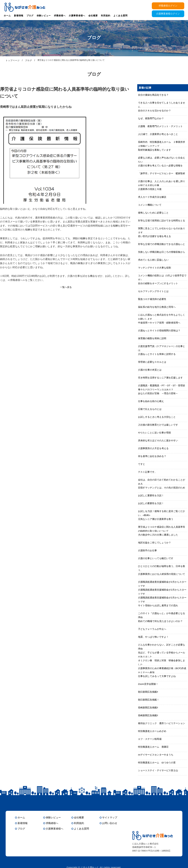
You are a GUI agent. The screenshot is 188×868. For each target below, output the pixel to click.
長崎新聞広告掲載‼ (149, 708)
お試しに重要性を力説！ (152, 495)
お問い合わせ (110, 823)
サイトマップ (110, 817)
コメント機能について (151, 205)
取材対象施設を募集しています (156, 150)
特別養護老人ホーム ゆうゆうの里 (158, 763)
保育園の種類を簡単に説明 (153, 338)
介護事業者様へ (77, 16)
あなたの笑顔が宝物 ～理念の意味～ (159, 393)
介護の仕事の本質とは (151, 370)
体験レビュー (44, 16)
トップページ (13, 60)
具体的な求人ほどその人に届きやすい (159, 440)
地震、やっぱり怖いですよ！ (154, 637)
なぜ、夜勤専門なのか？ (152, 118)
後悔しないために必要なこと (154, 213)
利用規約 (106, 16)
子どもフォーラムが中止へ (153, 629)
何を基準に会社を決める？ (153, 456)
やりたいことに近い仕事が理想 (156, 433)
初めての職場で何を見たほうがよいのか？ (162, 621)
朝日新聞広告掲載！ (149, 700)
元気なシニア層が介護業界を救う (157, 519)
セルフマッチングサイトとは (154, 291)
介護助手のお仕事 (148, 550)
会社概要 (93, 16)
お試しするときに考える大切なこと (158, 417)
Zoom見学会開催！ (149, 684)
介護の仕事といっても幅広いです (157, 558)
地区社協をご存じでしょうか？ (156, 543)
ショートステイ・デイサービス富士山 (159, 770)
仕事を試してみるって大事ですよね (158, 676)
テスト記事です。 (148, 472)
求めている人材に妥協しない (154, 260)
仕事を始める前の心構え (152, 401)
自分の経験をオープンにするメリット (159, 283)
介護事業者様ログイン (168, 14)
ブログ (30, 16)
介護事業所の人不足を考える (154, 448)
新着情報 (19, 16)
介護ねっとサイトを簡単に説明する (158, 354)
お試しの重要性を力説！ (152, 503)
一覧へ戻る (66, 287)
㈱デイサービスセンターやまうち (157, 755)
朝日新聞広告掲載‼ (149, 692)
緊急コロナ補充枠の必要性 (153, 299)
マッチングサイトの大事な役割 (156, 268)
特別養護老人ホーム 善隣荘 (154, 747)
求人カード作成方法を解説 (153, 197)
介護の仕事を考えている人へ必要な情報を (162, 166)
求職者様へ (60, 16)
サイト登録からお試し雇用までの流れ (159, 605)
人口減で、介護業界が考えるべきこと (159, 134)
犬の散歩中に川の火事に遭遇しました (159, 535)
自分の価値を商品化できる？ (154, 95)
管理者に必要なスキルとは (153, 362)
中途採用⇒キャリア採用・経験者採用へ (161, 323)
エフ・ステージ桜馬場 (151, 739)
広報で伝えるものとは (151, 409)
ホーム (7, 16)
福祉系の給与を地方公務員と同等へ (158, 307)
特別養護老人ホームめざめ (153, 731)
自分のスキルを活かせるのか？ (156, 111)
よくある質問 (120, 16)
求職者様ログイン (168, 6)
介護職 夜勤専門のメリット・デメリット (162, 126)
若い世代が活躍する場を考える (156, 236)
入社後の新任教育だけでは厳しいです (159, 425)
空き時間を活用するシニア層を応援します (162, 378)
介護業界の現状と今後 (151, 189)
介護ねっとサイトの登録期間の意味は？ (161, 330)
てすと (142, 464)
